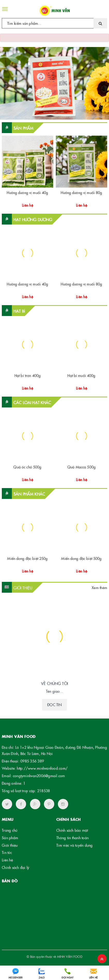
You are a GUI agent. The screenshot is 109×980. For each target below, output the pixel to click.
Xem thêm (99, 588)
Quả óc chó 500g (27, 467)
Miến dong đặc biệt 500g (81, 558)
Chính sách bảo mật (72, 830)
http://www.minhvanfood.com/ (42, 768)
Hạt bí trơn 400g (28, 375)
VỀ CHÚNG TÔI (54, 683)
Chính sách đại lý (15, 867)
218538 (44, 791)
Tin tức (7, 852)
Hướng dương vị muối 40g (27, 192)
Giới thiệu (10, 845)
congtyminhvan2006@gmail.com (39, 776)
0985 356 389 (32, 761)
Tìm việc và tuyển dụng (75, 845)
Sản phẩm (10, 838)
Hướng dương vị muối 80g (81, 192)
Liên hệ (7, 860)
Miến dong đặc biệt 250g (27, 558)
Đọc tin (54, 705)
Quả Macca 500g (81, 467)
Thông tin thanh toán (72, 838)
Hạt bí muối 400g (81, 375)
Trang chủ (10, 830)
